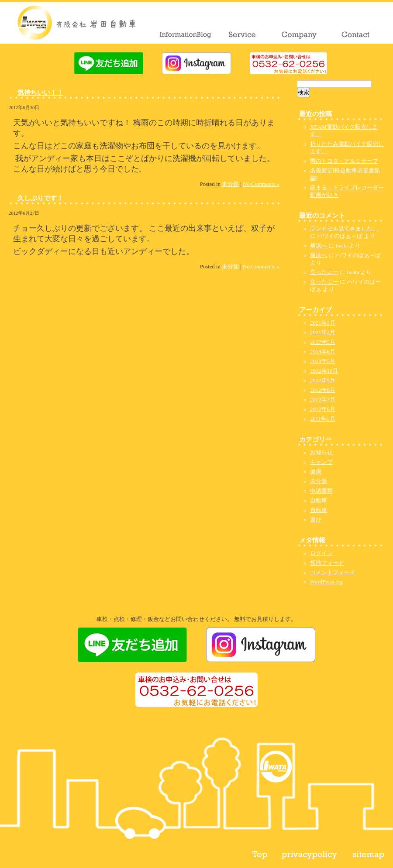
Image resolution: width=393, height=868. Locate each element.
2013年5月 (323, 361)
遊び (316, 520)
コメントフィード (333, 573)
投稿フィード (327, 563)
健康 (316, 472)
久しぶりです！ (40, 198)
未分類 (230, 184)
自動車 (319, 501)
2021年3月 (323, 323)
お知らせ (321, 453)
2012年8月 (323, 390)
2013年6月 (323, 352)
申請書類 (321, 491)
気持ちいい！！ (40, 92)
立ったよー (324, 272)
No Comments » (261, 184)
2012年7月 (323, 400)
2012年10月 (324, 371)
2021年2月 (323, 333)
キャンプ (321, 462)
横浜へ (319, 246)
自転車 (319, 510)
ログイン (321, 553)
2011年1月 (323, 419)
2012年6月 (323, 409)
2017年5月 (323, 342)
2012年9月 (323, 381)
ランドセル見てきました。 (344, 229)
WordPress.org (326, 582)
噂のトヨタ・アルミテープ (344, 161)
